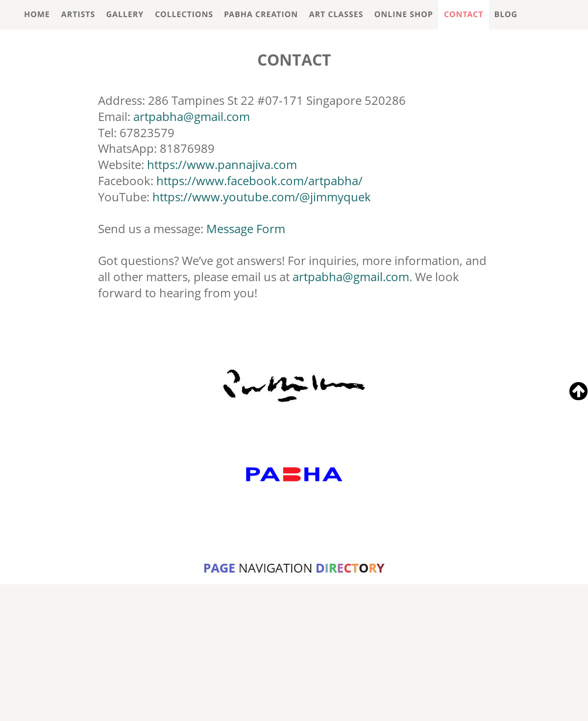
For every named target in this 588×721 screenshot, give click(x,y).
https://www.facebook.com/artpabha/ (259, 180)
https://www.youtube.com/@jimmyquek (262, 197)
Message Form (246, 228)
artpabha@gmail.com (192, 116)
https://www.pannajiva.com (222, 164)
